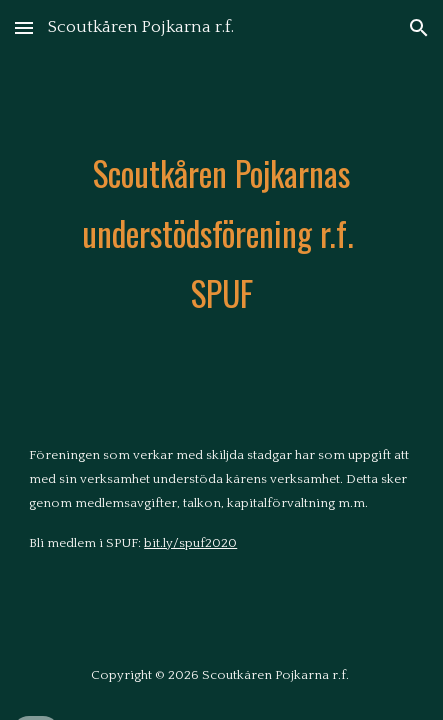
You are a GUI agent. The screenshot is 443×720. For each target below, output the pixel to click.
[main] (221, 234)
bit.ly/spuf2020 (190, 543)
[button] (24, 27)
